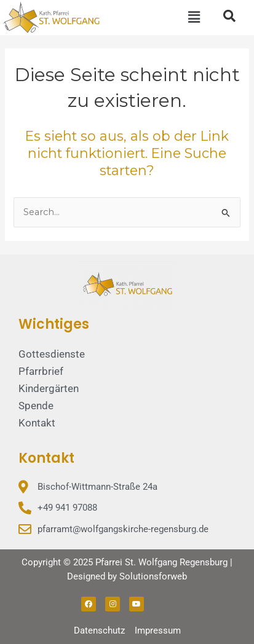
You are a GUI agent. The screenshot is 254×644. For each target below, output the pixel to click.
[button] (194, 17)
